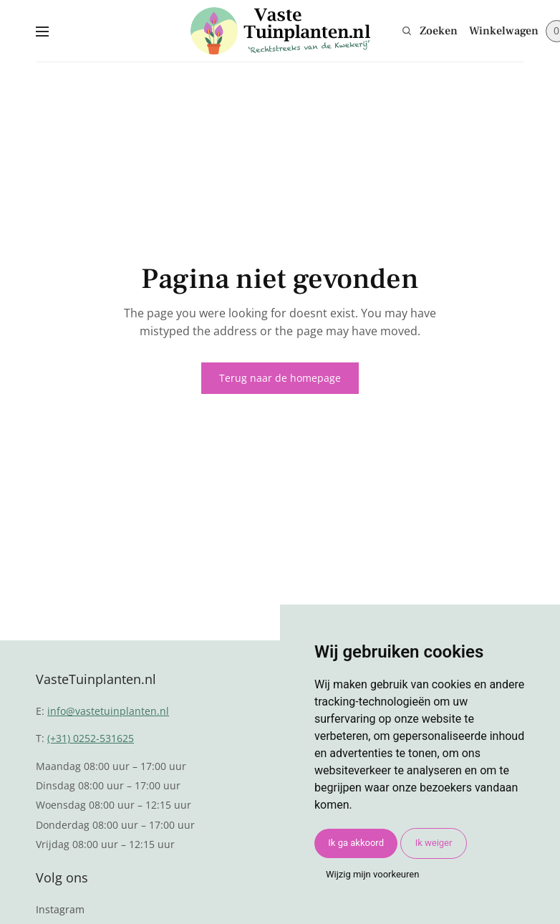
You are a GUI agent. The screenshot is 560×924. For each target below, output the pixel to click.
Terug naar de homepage (280, 378)
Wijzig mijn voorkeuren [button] (372, 874)
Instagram (60, 909)
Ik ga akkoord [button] (356, 843)
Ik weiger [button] (434, 843)
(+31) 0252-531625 (91, 738)
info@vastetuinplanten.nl (108, 711)
